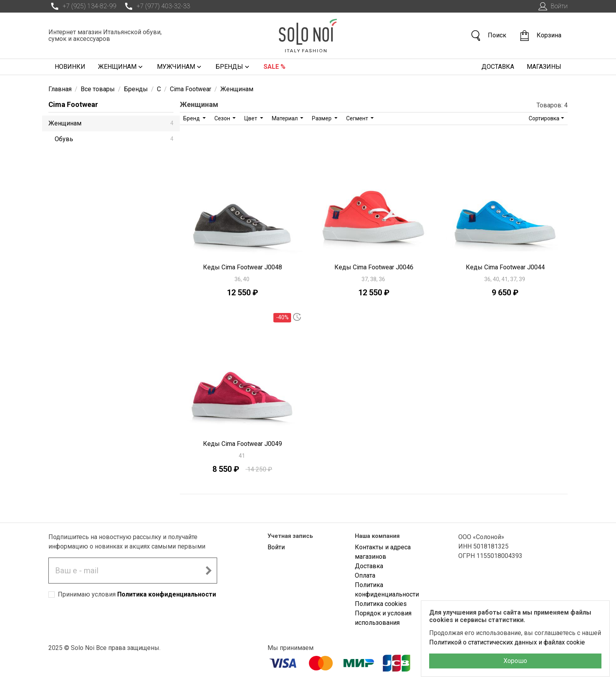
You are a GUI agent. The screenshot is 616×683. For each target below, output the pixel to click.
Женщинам (121, 67)
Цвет (251, 118)
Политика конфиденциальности (167, 594)
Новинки (70, 67)
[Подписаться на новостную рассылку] (208, 571)
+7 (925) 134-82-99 (82, 6)
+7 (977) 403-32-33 (156, 6)
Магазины (544, 67)
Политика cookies (381, 604)
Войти (552, 6)
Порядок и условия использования (383, 618)
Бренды (233, 67)
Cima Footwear (73, 104)
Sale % (275, 67)
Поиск (488, 36)
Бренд (192, 118)
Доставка (498, 67)
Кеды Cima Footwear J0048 (243, 267)
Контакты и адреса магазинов (383, 552)
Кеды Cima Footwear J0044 (505, 267)
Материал (285, 118)
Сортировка (544, 118)
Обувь (114, 139)
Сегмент (358, 118)
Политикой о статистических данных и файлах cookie (507, 642)
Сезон (223, 118)
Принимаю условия (137, 594)
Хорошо (515, 661)
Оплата (365, 575)
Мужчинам (180, 67)
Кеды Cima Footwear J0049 (243, 444)
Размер (322, 118)
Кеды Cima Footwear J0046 (374, 267)
